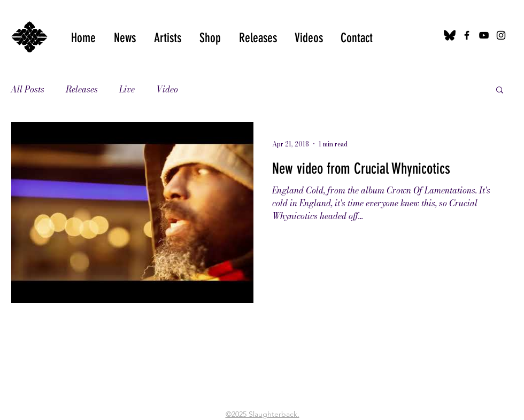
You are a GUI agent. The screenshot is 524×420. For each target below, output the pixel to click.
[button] (309, 38)
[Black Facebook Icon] (467, 35)
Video (167, 89)
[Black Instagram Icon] (501, 35)
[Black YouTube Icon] (484, 35)
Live (127, 89)
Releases (82, 89)
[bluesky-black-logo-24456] (450, 35)
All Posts (28, 89)
